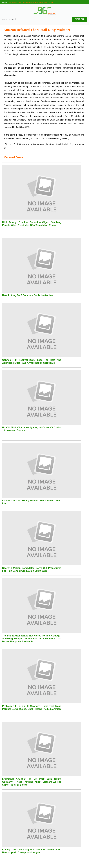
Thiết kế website (28, 3)
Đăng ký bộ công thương (44, 3)
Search (79, 19)
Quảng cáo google (14, 3)
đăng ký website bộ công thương (65, 144)
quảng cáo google (39, 144)
